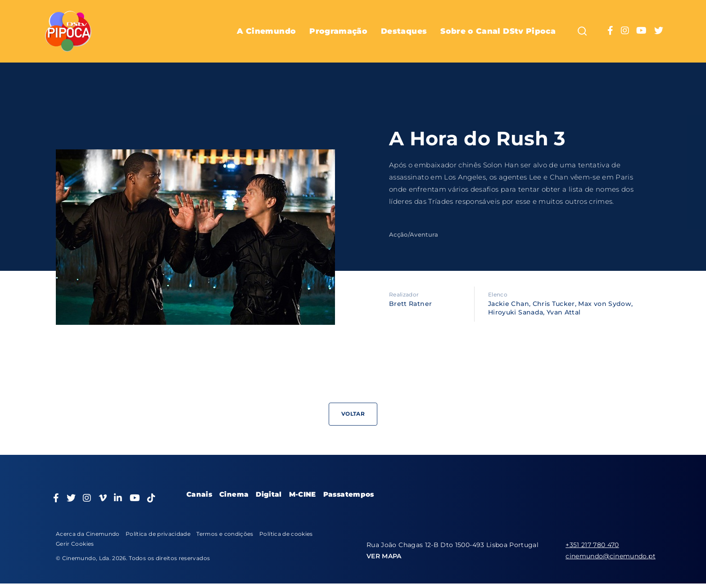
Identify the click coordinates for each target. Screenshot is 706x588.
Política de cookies (286, 534)
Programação (338, 31)
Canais (199, 494)
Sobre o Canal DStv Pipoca (498, 31)
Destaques (404, 31)
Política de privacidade (158, 534)
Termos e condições (225, 534)
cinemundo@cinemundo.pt (611, 556)
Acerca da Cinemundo (88, 534)
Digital (269, 494)
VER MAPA (384, 556)
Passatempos (349, 494)
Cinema (234, 494)
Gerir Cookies (75, 544)
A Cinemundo (266, 31)
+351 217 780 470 (592, 545)
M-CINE (303, 494)
